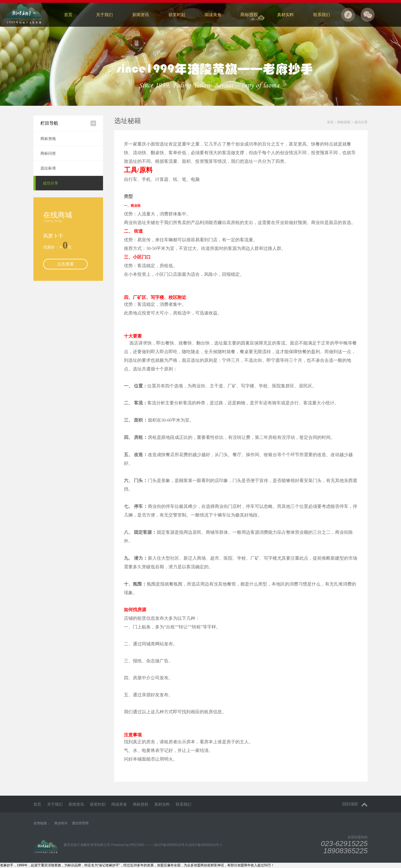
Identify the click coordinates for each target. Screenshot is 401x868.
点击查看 (65, 264)
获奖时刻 (177, 15)
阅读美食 (213, 15)
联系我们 (322, 15)
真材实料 (285, 15)
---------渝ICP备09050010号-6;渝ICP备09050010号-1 (183, 845)
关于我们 (104, 15)
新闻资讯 (141, 15)
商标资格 (48, 139)
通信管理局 (80, 823)
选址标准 (48, 168)
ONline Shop (53, 221)
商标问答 (48, 153)
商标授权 (249, 15)
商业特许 (61, 823)
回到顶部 (355, 804)
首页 (68, 15)
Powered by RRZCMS (127, 845)
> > (347, 122)
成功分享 (50, 183)
